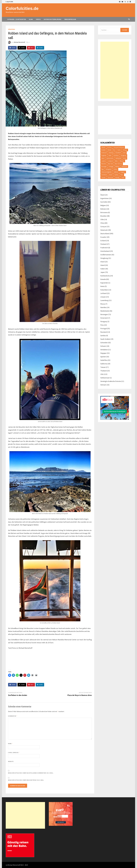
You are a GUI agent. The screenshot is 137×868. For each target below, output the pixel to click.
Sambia (103, 336)
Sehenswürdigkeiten (107, 172)
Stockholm (104, 175)
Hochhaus (116, 155)
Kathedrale (118, 158)
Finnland (103, 244)
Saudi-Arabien (105, 339)
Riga (103, 169)
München (104, 164)
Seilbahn (116, 172)
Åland (102, 195)
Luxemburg (104, 300)
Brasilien (104, 150)
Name (10, 744)
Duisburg (111, 153)
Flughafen (104, 155)
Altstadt (103, 147)
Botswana (104, 212)
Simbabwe (104, 350)
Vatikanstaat (105, 378)
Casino (119, 150)
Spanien (103, 357)
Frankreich (104, 248)
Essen (124, 153)
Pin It (31, 48)
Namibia (103, 307)
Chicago (125, 150)
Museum (122, 161)
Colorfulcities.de (22, 8)
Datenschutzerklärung (53, 19)
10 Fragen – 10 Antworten (17, 19)
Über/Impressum (70, 19)
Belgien (103, 205)
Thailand (103, 371)
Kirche (125, 158)
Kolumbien (104, 290)
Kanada (103, 279)
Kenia (102, 286)
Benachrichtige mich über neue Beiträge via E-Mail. (26, 780)
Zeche (123, 178)
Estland (103, 241)
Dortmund (104, 153)
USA (102, 374)
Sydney (116, 175)
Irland (102, 262)
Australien (104, 202)
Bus (114, 150)
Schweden (104, 343)
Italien (103, 269)
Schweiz (103, 346)
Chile (102, 219)
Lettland (103, 293)
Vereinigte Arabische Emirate (111, 381)
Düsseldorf (118, 153)
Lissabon (104, 161)
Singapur (123, 172)
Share (12, 48)
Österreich (104, 318)
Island (103, 158)
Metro (116, 161)
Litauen (103, 297)
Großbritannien (106, 255)
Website (11, 761)
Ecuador (103, 237)
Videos (38, 19)
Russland (104, 332)
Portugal (111, 166)
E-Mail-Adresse (14, 753)
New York (110, 164)
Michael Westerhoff (20, 42)
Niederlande (105, 311)
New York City (118, 164)
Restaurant (124, 166)
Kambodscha (110, 158)
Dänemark (104, 230)
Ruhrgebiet (109, 169)
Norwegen (104, 166)
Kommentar (13, 716)
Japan (103, 272)
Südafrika (12, 29)
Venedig (117, 178)
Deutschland (105, 234)
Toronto (103, 178)
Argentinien (104, 198)
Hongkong (123, 155)
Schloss (115, 169)
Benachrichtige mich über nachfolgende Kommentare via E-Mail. (31, 773)
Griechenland (105, 251)
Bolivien (103, 209)
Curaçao (103, 226)
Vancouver (110, 178)
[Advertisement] (115, 70)
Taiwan (103, 367)
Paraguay (104, 321)
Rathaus (117, 166)
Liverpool (110, 161)
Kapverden (104, 283)
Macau (103, 304)
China (102, 223)
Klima (31, 19)
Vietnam (103, 385)
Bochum (110, 147)
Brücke (109, 150)
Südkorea (104, 364)
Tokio (122, 175)
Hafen (110, 155)
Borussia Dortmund (119, 147)
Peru (102, 325)
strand (111, 175)
